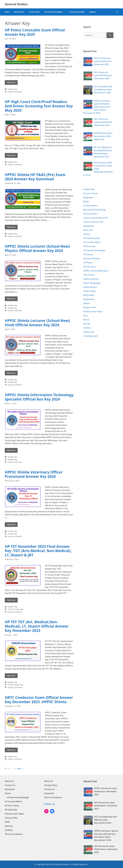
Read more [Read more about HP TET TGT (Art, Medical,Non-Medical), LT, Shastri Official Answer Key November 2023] (11, 676)
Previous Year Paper (77, 12)
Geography (89, 226)
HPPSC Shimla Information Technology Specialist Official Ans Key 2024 (39, 397)
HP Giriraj (88, 254)
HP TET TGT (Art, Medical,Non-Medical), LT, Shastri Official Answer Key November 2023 (37, 626)
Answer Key (12, 89)
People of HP (89, 307)
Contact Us (10, 785)
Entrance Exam (91, 214)
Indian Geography (92, 283)
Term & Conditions (14, 834)
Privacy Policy (11, 818)
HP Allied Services (92, 238)
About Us (9, 781)
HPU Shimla (89, 275)
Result (86, 320)
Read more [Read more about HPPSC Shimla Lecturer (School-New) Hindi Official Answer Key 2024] (11, 373)
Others (87, 303)
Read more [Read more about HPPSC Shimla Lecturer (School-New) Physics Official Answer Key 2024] (11, 299)
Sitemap (9, 826)
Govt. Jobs (88, 230)
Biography (88, 197)
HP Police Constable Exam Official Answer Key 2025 (35, 32)
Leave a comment (15, 92)
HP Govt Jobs (19, 12)
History (87, 234)
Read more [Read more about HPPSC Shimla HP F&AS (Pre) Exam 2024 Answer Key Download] (11, 227)
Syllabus (93, 12)
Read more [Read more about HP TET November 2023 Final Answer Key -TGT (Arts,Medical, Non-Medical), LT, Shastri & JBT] (11, 600)
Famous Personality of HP (96, 218)
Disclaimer (10, 789)
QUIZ (7, 822)
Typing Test (89, 332)
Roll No (87, 324)
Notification (89, 299)
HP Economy (89, 246)
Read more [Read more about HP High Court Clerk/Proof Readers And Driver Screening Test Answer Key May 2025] (11, 155)
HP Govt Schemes (92, 258)
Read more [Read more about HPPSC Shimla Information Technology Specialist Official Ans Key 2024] (11, 450)
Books (86, 201)
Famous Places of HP (93, 222)
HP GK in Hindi (12, 806)
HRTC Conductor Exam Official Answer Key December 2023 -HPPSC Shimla (39, 700)
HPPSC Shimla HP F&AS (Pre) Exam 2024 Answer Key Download (35, 177)
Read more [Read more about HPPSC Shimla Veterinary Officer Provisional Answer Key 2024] (11, 525)
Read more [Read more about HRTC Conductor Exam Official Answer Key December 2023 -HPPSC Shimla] (11, 750)
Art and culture (91, 193)
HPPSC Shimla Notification (96, 271)
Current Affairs (34, 12)
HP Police (88, 263)
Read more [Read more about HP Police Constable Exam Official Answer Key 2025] (11, 82)
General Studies (16, 4)
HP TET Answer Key (15, 609)
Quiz (86, 316)
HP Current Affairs (92, 242)
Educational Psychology (95, 210)
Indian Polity (89, 291)
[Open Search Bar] (117, 12)
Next (20, 769)
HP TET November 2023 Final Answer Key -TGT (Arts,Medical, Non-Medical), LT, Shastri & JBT (38, 551)
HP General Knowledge (56, 12)
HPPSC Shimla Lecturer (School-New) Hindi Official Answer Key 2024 (37, 323)
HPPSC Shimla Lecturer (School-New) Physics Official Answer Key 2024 (37, 248)
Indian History (90, 287)
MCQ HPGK (89, 295)
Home (7, 12)
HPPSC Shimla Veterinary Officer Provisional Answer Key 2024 (34, 474)
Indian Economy (91, 279)
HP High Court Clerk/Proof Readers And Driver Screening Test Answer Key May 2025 (39, 106)
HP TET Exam (90, 267)
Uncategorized (90, 336)
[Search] (110, 35)
